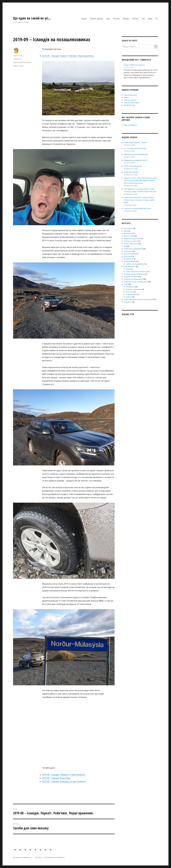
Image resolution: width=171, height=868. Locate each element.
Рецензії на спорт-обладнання (135, 282)
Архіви (150, 19)
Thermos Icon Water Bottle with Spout (137, 208)
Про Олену (128, 256)
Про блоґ (135, 19)
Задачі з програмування (135, 264)
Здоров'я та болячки (132, 239)
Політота (129, 292)
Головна (84, 19)
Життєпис (15, 62)
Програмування (130, 261)
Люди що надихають (134, 289)
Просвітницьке (130, 266)
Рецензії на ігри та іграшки (134, 274)
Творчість (128, 302)
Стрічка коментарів (131, 103)
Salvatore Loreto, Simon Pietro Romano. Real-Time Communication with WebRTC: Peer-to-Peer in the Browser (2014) (140, 181)
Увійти (126, 98)
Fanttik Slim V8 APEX (131, 172)
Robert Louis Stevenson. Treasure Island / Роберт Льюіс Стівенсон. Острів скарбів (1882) (139, 200)
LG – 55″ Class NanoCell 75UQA (135, 148)
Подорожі (21, 62)
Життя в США (129, 236)
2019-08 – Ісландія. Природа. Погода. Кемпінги (64, 781)
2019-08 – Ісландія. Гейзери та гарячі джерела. (64, 775)
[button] (157, 19)
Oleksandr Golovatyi (18, 56)
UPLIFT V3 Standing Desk (133, 166)
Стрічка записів (130, 100)
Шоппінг (129, 297)
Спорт (108, 19)
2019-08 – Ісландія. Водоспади (56, 778)
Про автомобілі (28, 62)
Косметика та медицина (133, 249)
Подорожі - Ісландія (18, 66)
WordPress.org (129, 105)
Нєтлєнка (116, 19)
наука (128, 269)
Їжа (125, 246)
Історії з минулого (130, 244)
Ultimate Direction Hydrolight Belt (136, 154)
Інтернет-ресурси (131, 241)
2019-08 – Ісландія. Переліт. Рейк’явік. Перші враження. (68, 56)
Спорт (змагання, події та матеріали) (138, 299)
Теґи (143, 19)
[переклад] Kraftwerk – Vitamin (135, 142)
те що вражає (131, 294)
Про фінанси (128, 259)
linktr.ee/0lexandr (130, 125)
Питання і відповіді (96, 19)
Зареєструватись (130, 95)
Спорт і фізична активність (136, 271)
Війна (126, 231)
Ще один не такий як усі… (32, 18)
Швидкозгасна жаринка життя (135, 160)
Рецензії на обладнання (133, 279)
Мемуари (126, 19)
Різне (126, 284)
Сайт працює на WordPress (54, 857)
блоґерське (130, 287)
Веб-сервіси (128, 228)
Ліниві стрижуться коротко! (134, 65)
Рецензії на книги (130, 277)
